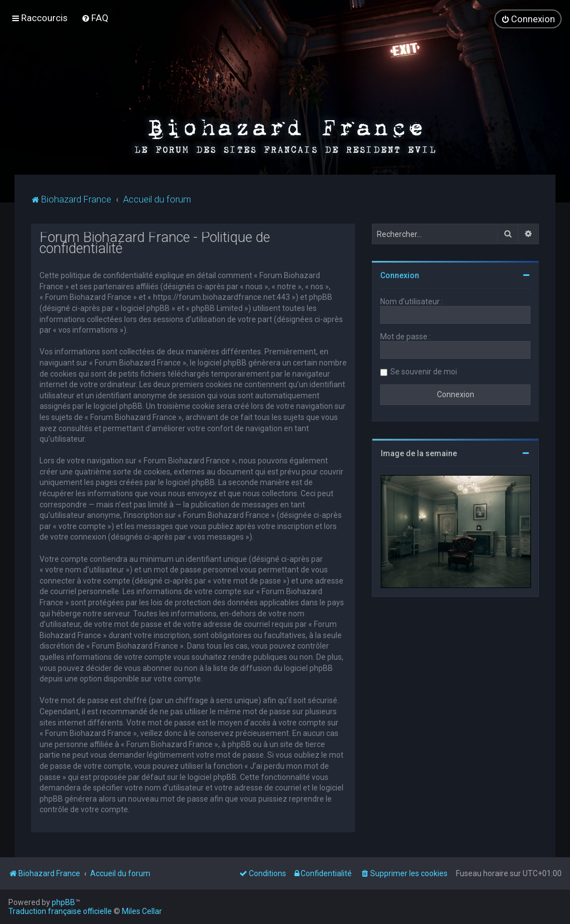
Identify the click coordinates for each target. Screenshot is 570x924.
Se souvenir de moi (424, 371)
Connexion (400, 275)
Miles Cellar (142, 911)
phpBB (63, 902)
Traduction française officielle (60, 911)
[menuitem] (95, 18)
